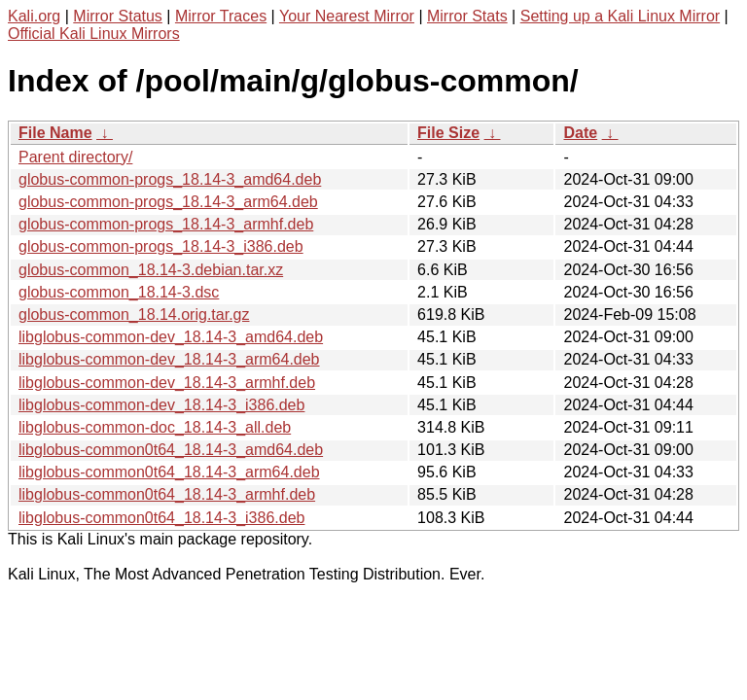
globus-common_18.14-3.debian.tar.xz (151, 270)
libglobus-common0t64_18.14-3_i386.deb (161, 518)
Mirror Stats (467, 16)
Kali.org (34, 16)
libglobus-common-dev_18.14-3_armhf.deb (167, 383)
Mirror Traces (221, 16)
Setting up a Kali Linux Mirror (620, 16)
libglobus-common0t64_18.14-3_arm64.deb (169, 472)
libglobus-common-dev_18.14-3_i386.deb (161, 405)
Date (580, 133)
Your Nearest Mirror (347, 16)
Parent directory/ (75, 157)
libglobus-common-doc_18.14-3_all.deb (155, 427)
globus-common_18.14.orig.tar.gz (134, 315)
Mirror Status (118, 16)
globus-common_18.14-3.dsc (119, 292)
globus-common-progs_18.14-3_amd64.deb (170, 179)
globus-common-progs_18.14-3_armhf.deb (166, 224)
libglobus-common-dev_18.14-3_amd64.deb (171, 337)
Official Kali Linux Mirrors (94, 34)
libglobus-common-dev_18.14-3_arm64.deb (169, 359)
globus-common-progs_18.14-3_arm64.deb (168, 202)
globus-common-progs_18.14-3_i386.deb (161, 246)
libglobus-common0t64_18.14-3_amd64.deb (171, 450)
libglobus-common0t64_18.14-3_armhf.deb (167, 494)
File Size (448, 133)
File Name (55, 133)
